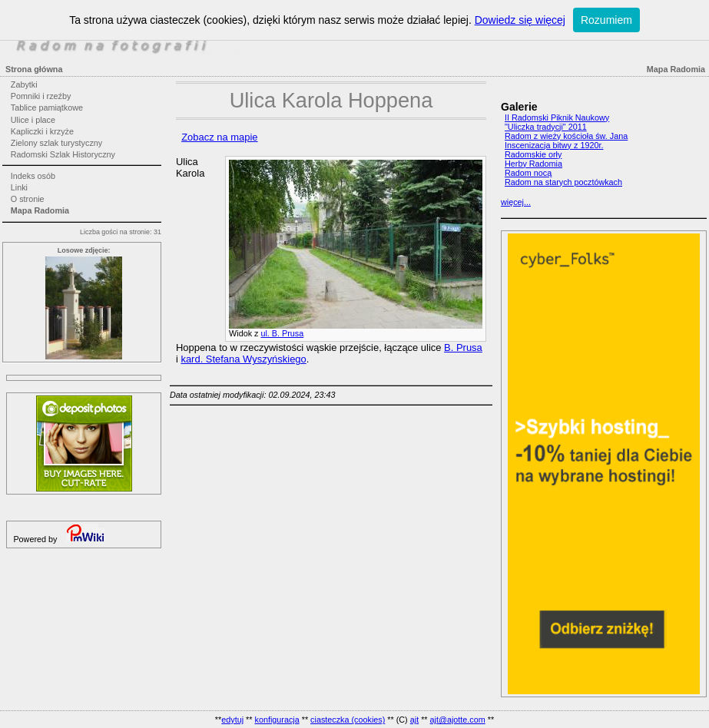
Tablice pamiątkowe (47, 108)
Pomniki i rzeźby (41, 96)
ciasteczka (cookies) (348, 720)
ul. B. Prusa (282, 333)
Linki (19, 187)
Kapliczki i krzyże (42, 131)
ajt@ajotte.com (458, 720)
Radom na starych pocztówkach (563, 182)
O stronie (28, 199)
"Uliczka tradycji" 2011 (546, 127)
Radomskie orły (533, 154)
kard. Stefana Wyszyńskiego (243, 359)
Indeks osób (33, 176)
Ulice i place (33, 120)
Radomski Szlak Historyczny (63, 154)
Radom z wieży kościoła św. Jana (566, 136)
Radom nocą (528, 173)
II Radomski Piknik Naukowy (557, 117)
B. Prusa (463, 347)
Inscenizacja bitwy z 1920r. (554, 145)
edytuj (232, 720)
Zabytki (24, 84)
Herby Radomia (533, 164)
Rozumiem (606, 20)
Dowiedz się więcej (520, 20)
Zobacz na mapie (219, 137)
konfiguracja (277, 720)
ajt (414, 720)
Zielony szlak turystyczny (56, 143)
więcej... (516, 202)
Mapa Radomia (40, 210)
